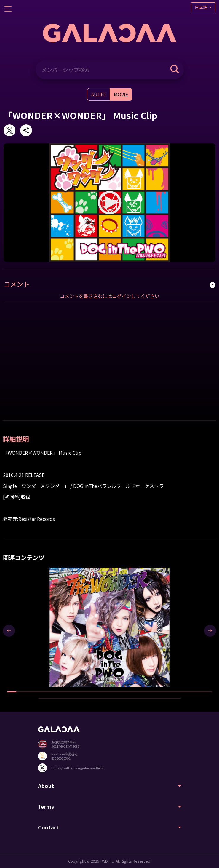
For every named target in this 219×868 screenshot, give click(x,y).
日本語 (201, 7)
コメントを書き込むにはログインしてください (110, 296)
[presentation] (9, 631)
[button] (12, 692)
